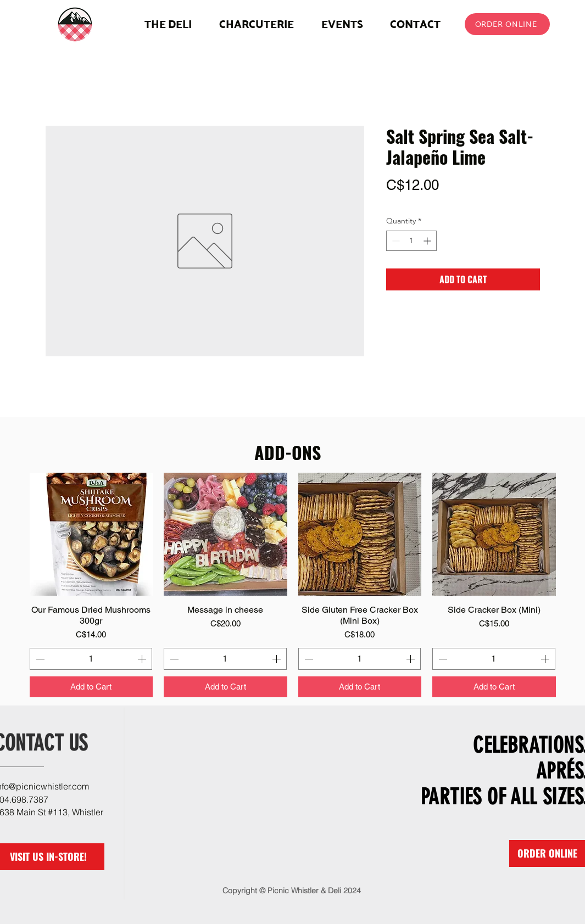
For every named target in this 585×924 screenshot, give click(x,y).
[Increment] (428, 241)
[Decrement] (395, 241)
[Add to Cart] (91, 687)
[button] (257, 24)
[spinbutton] (411, 241)
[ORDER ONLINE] (507, 24)
